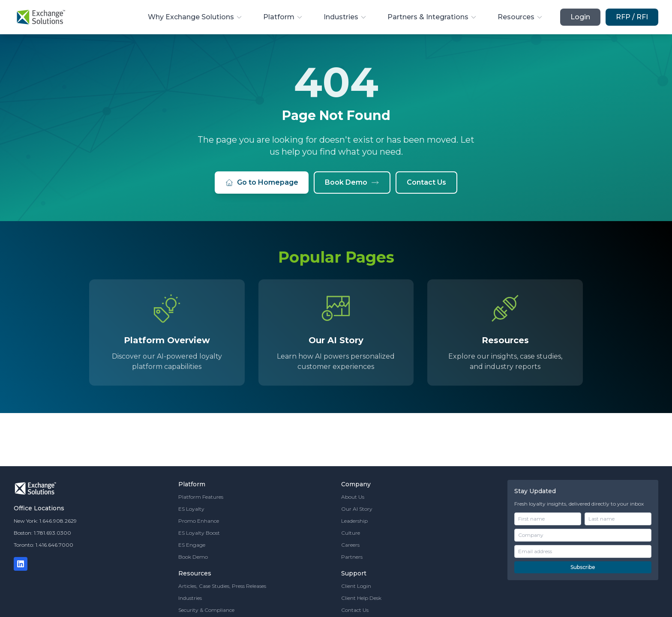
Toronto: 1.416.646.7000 (43, 545)
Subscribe (583, 567)
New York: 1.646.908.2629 (45, 521)
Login (580, 17)
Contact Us (426, 182)
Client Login (356, 586)
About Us (353, 497)
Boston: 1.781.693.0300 (42, 533)
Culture (351, 533)
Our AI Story (357, 509)
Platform (283, 17)
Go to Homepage (262, 183)
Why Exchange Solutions (195, 17)
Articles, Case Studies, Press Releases (222, 586)
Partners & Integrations (432, 17)
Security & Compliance (206, 610)
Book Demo (352, 183)
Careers (350, 545)
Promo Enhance (199, 521)
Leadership (354, 521)
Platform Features (201, 497)
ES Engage (192, 545)
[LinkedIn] (21, 564)
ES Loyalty (191, 509)
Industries (345, 17)
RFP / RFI (632, 17)
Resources (520, 17)
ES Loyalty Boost (199, 533)
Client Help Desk (361, 598)
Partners (352, 557)
